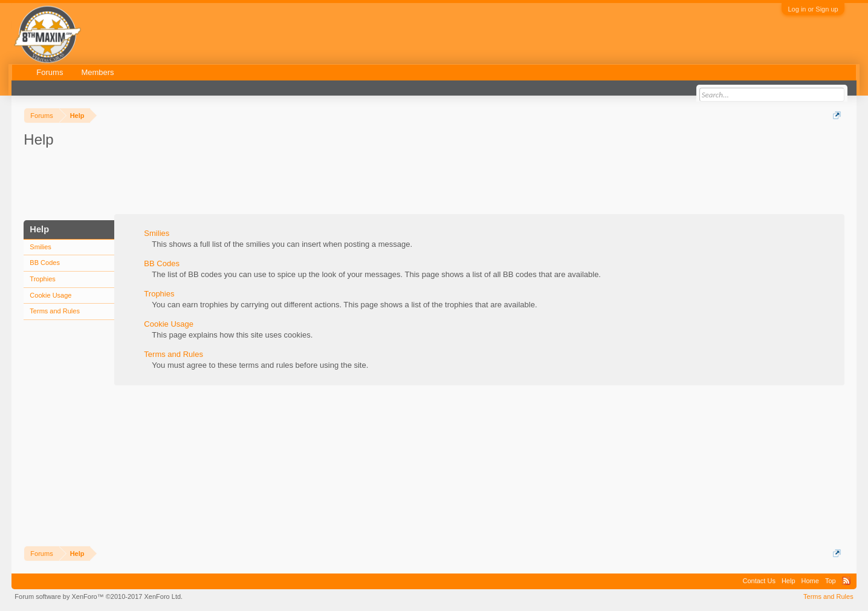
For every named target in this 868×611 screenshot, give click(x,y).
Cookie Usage (50, 295)
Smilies (40, 247)
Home (810, 581)
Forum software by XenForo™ (99, 596)
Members (97, 72)
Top (831, 581)
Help (789, 581)
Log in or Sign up (813, 9)
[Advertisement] (244, 183)
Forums (50, 72)
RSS (846, 581)
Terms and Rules (55, 311)
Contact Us (759, 581)
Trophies (42, 279)
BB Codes (45, 263)
